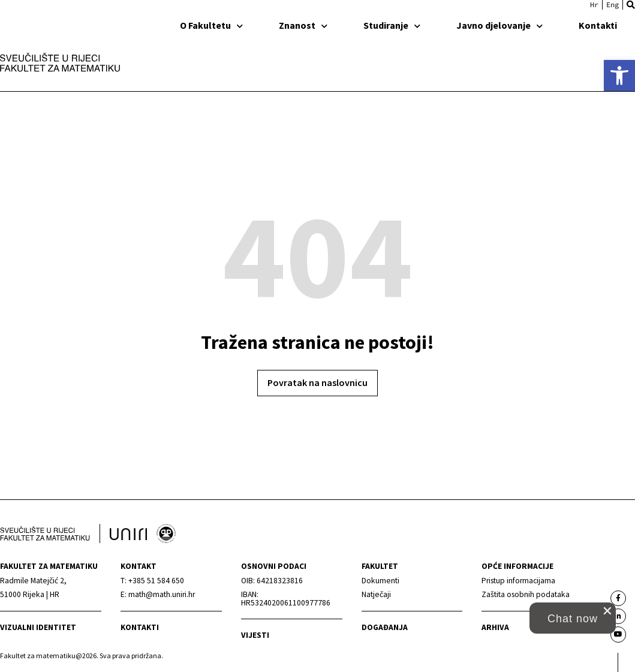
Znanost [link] (303, 25)
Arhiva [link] (495, 627)
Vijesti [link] (255, 635)
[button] (631, 5)
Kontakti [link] (598, 25)
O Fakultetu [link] (211, 25)
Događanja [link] (385, 627)
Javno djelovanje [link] (499, 25)
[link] (619, 76)
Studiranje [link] (392, 25)
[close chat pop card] (607, 611)
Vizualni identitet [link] (38, 627)
